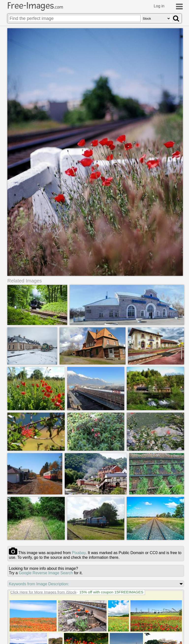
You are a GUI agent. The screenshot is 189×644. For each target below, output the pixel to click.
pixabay (79, 553)
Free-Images (35, 6)
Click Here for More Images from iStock (43, 592)
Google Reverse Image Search (46, 573)
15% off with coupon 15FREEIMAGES (111, 592)
